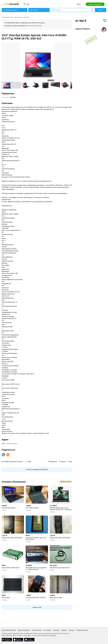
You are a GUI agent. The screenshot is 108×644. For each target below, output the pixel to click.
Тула (28, 4)
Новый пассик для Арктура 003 (60, 568)
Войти (79, 4)
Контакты (71, 630)
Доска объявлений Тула (9, 630)
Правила (64, 630)
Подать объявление (95, 4)
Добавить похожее (66, 482)
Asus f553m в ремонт (32, 508)
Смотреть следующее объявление (37, 469)
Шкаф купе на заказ (56, 598)
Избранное (54, 462)
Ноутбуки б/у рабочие (9, 508)
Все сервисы (47, 630)
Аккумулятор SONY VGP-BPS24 (12, 538)
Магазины (56, 630)
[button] (70, 44)
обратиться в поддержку (49, 635)
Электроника (18, 17)
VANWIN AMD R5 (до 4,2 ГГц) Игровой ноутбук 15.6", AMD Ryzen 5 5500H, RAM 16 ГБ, (61, 509)
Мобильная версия (82, 630)
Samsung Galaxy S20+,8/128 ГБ (36, 598)
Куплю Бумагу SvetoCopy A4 (11, 568)
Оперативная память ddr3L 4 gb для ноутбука (36, 539)
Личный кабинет (37, 630)
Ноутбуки (26, 17)
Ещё (71, 462)
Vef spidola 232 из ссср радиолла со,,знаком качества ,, (36, 569)
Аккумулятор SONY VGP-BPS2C (60, 538)
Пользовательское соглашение (60, 633)
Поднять (63, 462)
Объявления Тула (7, 17)
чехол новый (6, 598)
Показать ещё (37, 607)
